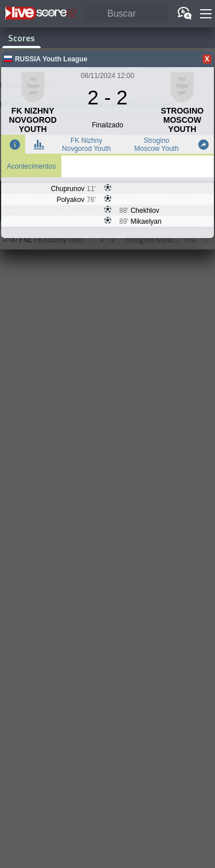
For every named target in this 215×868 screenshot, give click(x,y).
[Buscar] (126, 14)
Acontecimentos (31, 166)
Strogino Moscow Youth (156, 145)
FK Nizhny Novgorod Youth (86, 145)
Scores (21, 38)
